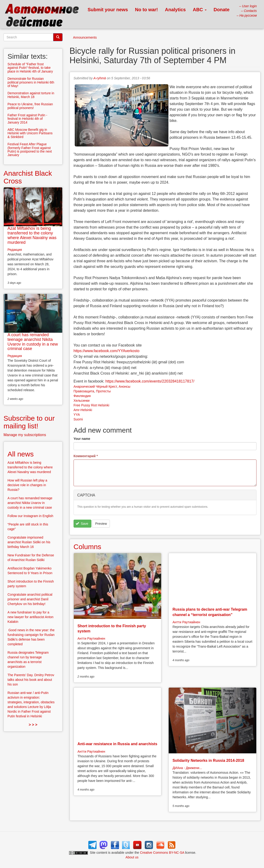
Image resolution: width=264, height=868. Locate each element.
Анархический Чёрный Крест (95, 387)
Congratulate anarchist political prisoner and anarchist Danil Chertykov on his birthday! (30, 599)
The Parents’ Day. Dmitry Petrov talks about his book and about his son (31, 680)
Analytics (175, 10)
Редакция (15, 250)
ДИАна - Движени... (187, 768)
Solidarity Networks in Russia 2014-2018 (208, 760)
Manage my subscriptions (25, 435)
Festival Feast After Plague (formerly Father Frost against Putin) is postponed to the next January (30, 150)
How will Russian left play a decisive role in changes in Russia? (27, 485)
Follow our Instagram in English (30, 516)
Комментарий (86, 456)
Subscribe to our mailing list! (29, 422)
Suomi (78, 419)
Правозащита (84, 391)
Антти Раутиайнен (91, 638)
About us (132, 857)
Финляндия (82, 396)
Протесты (103, 391)
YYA (77, 415)
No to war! (146, 10)
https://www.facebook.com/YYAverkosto (106, 351)
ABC (200, 10)
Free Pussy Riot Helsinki (91, 405)
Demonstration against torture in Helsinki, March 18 (31, 95)
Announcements (85, 37)
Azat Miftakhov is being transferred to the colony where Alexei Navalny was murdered (32, 235)
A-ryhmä (100, 78)
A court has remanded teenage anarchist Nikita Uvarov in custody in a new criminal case (33, 342)
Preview (101, 524)
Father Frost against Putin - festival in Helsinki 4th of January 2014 (27, 119)
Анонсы (125, 387)
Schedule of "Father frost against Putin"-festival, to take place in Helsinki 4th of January (30, 68)
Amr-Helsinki (83, 410)
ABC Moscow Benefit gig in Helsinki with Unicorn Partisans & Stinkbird (30, 133)
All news (21, 454)
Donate (222, 10)
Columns (87, 547)
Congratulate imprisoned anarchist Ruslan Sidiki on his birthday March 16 (29, 542)
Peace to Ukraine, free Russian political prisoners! (30, 106)
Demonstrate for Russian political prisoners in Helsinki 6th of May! (31, 82)
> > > (33, 725)
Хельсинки (82, 401)
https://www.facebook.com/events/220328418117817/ (150, 381)
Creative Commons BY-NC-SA (162, 853)
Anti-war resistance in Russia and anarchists (117, 744)
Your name (82, 439)
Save (82, 524)
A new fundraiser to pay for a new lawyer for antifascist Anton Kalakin (30, 617)
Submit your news (108, 10)
